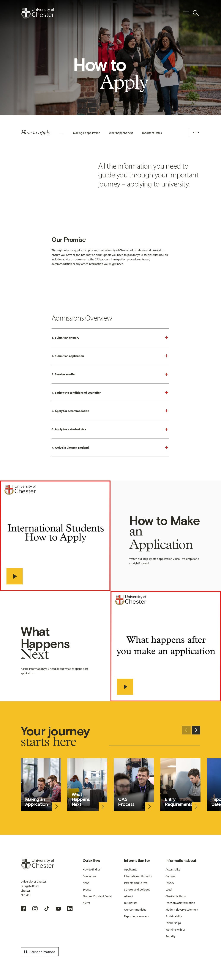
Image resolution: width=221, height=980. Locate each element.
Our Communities (135, 910)
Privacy (170, 883)
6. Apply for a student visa (69, 429)
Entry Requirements (178, 802)
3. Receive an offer (64, 374)
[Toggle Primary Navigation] (186, 13)
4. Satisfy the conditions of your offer (76, 393)
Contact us (89, 876)
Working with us (176, 930)
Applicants (131, 869)
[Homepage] (37, 13)
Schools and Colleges (137, 889)
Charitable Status (176, 896)
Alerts (86, 903)
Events (87, 889)
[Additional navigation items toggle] (194, 133)
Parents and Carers (136, 883)
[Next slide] (196, 730)
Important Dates (152, 133)
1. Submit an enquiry (65, 338)
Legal (169, 889)
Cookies (170, 876)
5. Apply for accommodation (70, 411)
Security (170, 936)
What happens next (121, 133)
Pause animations (39, 952)
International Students (138, 876)
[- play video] (15, 576)
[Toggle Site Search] (196, 13)
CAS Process (126, 802)
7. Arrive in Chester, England (70, 448)
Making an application (87, 133)
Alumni (129, 896)
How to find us (92, 869)
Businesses (131, 903)
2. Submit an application (68, 356)
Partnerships (173, 923)
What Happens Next (81, 799)
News (86, 883)
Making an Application (36, 802)
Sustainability (174, 916)
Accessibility (173, 869)
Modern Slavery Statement (182, 910)
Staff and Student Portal (97, 896)
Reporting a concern (137, 916)
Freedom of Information (180, 903)
